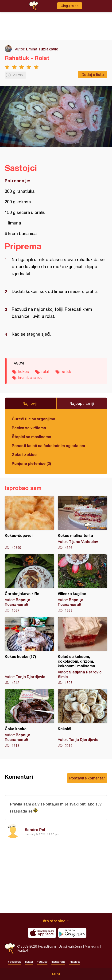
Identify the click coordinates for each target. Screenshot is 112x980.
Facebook (14, 962)
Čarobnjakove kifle (29, 584)
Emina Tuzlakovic (42, 49)
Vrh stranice (54, 921)
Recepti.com (10, 948)
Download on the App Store (42, 933)
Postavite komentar (87, 778)
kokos (24, 372)
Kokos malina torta (83, 523)
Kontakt (23, 950)
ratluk (67, 372)
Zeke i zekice (24, 454)
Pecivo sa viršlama (29, 428)
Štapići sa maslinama (31, 437)
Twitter (29, 962)
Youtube (42, 962)
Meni (56, 974)
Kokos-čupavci (29, 523)
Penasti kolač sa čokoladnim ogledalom (48, 446)
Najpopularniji (82, 403)
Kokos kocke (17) (29, 651)
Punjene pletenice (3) (31, 463)
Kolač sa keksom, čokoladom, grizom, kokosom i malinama (83, 651)
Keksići (83, 719)
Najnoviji (30, 403)
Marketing (92, 946)
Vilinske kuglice (83, 584)
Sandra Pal (35, 830)
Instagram (58, 962)
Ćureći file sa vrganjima (33, 419)
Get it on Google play (72, 933)
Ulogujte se (70, 6)
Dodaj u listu (93, 74)
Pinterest (74, 962)
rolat (45, 372)
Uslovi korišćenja (70, 946)
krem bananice (30, 377)
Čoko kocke (29, 719)
